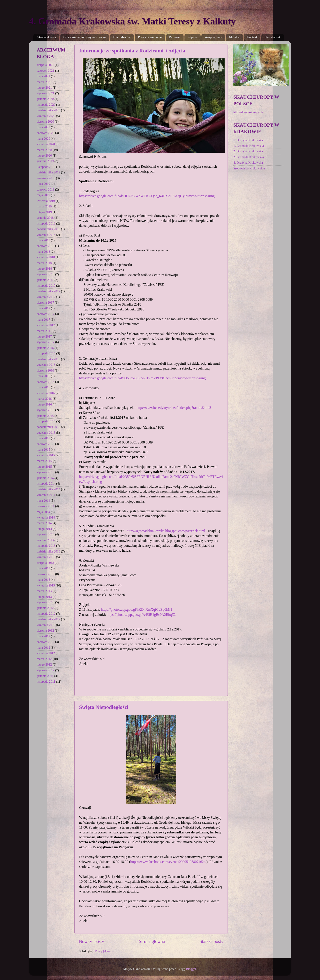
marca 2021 (44, 82)
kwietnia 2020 (46, 144)
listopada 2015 (46, 421)
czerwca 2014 (46, 506)
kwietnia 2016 (46, 393)
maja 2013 (43, 580)
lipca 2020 (43, 127)
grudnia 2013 (45, 540)
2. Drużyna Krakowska (248, 151)
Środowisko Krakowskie (249, 168)
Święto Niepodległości (104, 707)
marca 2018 (44, 263)
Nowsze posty (92, 941)
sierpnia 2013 (45, 563)
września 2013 (46, 557)
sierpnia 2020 (45, 121)
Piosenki (175, 37)
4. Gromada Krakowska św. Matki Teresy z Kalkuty (132, 21)
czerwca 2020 (46, 133)
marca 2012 (44, 659)
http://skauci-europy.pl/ (248, 112)
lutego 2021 (44, 87)
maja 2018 (43, 252)
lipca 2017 (43, 308)
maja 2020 (43, 139)
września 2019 (46, 178)
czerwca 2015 (46, 444)
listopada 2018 (46, 223)
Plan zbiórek (272, 37)
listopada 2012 (46, 614)
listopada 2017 (46, 286)
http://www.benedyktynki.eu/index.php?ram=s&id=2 (174, 408)
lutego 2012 (44, 664)
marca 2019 (44, 206)
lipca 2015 (43, 438)
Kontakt (252, 37)
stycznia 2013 (46, 602)
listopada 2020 (46, 105)
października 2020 (48, 110)
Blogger (191, 969)
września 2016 (46, 365)
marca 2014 (44, 523)
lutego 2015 (44, 467)
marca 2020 (44, 150)
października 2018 (48, 229)
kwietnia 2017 (46, 325)
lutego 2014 (44, 529)
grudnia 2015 (45, 416)
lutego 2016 (44, 404)
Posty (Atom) (104, 951)
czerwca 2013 (46, 574)
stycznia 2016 (46, 410)
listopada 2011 (46, 682)
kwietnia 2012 (46, 653)
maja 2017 (43, 320)
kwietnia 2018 (46, 257)
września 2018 (46, 235)
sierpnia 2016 (45, 370)
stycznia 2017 (46, 342)
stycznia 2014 (46, 534)
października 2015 (48, 427)
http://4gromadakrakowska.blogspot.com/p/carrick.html (166, 531)
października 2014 (48, 489)
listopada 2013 (46, 546)
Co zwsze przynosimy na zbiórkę (85, 37)
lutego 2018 (44, 268)
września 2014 (46, 495)
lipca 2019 (43, 184)
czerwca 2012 (46, 642)
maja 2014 (43, 512)
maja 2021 (43, 76)
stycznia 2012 (46, 670)
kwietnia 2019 (46, 201)
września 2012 (46, 625)
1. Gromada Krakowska (249, 146)
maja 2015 (43, 449)
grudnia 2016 (45, 348)
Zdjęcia (192, 37)
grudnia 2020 (45, 99)
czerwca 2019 (46, 189)
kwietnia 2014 (46, 517)
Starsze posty (211, 941)
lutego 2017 (44, 336)
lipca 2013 (43, 568)
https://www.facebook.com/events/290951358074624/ (168, 862)
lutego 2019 (44, 212)
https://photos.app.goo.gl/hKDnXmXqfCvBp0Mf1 (137, 609)
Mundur (234, 37)
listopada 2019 (46, 167)
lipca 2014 (43, 501)
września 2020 (46, 116)
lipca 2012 (43, 636)
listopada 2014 (46, 483)
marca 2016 (44, 399)
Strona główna (47, 37)
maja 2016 (43, 387)
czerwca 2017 (46, 314)
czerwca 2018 (46, 246)
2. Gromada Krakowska (249, 157)
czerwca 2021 (46, 71)
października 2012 (48, 619)
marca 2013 (44, 591)
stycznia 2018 (46, 274)
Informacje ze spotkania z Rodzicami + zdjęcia (132, 51)
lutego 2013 (44, 597)
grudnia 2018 (45, 218)
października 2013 (48, 551)
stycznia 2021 (46, 93)
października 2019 (48, 172)
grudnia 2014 (45, 478)
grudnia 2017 (45, 280)
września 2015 (46, 433)
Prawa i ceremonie (150, 37)
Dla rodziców (122, 37)
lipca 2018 (43, 240)
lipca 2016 (43, 376)
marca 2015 (44, 461)
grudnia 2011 (45, 676)
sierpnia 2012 (45, 630)
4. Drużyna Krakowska (248, 163)
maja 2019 (43, 195)
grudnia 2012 (45, 608)
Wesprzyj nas (213, 37)
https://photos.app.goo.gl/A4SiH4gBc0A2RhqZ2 (141, 615)
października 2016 (48, 359)
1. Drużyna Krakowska (248, 140)
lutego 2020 (44, 155)
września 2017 (46, 297)
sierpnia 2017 (45, 302)
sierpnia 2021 (45, 65)
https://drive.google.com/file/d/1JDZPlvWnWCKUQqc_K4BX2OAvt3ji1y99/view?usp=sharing (147, 196)
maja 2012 (43, 648)
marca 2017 (44, 331)
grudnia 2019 (45, 161)
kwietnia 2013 (46, 585)
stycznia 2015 (46, 472)
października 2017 (48, 291)
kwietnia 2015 (46, 455)
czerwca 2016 (46, 382)
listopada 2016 (46, 353)
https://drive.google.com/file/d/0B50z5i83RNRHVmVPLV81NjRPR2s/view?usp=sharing (142, 378)
